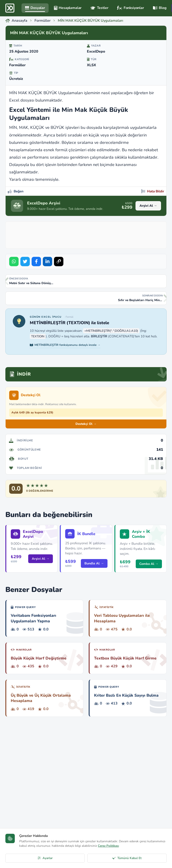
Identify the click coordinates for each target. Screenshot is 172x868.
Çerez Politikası (108, 846)
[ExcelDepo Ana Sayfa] (10, 8)
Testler (99, 8)
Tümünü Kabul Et (127, 858)
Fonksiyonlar (130, 8)
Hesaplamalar (68, 8)
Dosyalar (35, 8)
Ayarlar (45, 858)
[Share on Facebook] (36, 262)
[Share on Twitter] (25, 262)
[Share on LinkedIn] (47, 262)
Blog (160, 8)
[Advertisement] (89, 234)
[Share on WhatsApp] (14, 262)
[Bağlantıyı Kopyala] (59, 262)
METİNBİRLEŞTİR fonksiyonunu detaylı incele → (65, 345)
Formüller (17, 65)
